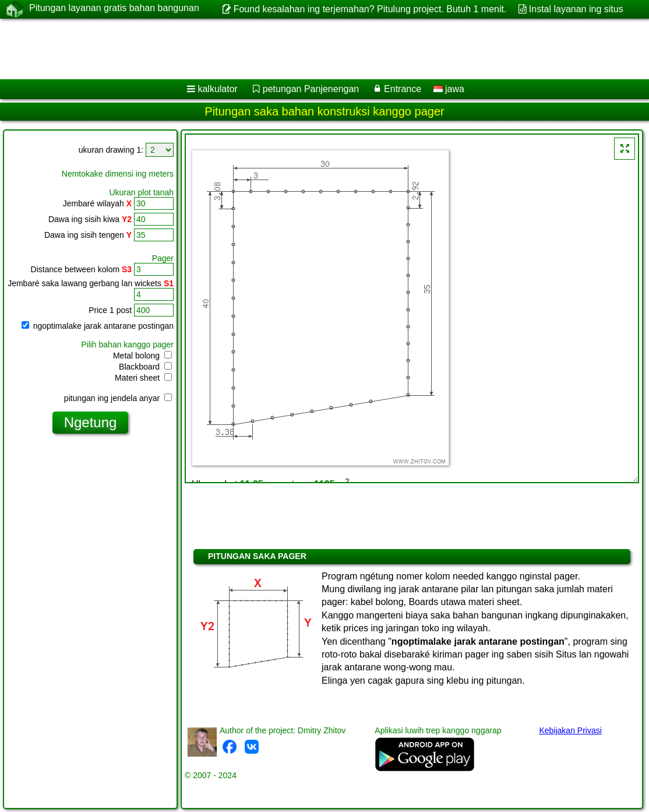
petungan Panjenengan (311, 89)
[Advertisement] (312, 49)
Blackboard (145, 367)
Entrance (403, 89)
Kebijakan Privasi (570, 730)
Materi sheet (143, 378)
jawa (449, 89)
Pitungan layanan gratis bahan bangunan (114, 9)
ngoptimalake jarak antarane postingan (98, 326)
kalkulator (217, 89)
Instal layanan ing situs (576, 9)
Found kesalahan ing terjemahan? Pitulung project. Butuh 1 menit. (370, 9)
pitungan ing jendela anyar (118, 398)
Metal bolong (142, 356)
